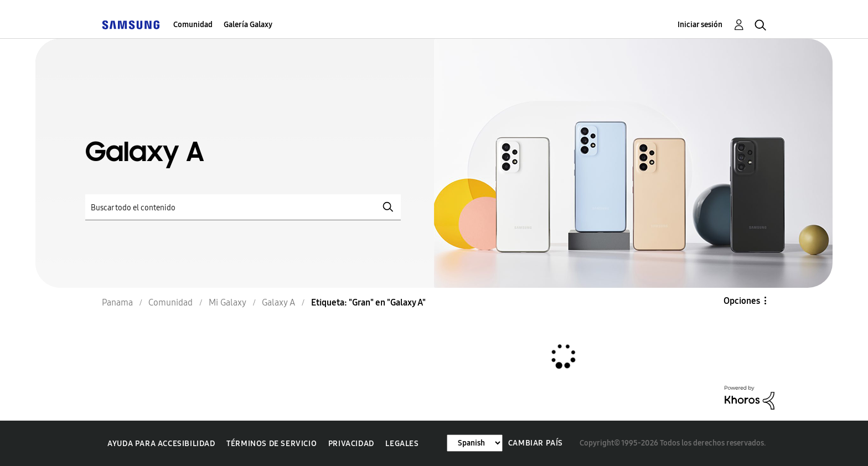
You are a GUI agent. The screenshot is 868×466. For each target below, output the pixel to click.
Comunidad (193, 25)
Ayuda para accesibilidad (161, 444)
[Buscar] (243, 207)
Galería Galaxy (248, 25)
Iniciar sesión (700, 25)
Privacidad (351, 444)
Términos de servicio (272, 444)
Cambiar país (536, 443)
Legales (402, 444)
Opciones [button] (742, 301)
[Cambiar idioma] (475, 443)
